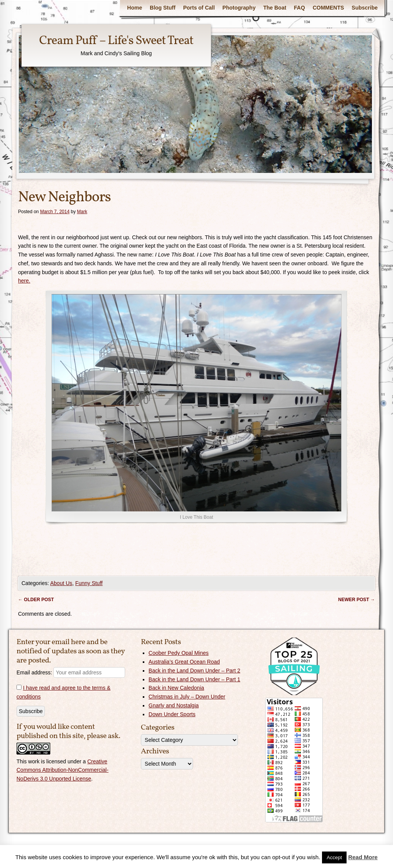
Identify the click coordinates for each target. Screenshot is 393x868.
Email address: (71, 672)
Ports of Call (199, 8)
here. (24, 281)
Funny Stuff (89, 583)
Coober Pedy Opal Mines (178, 653)
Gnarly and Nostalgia (174, 705)
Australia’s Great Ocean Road (184, 662)
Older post (36, 600)
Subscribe (365, 8)
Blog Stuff (163, 8)
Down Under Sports (172, 714)
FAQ (300, 8)
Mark (82, 212)
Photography (239, 8)
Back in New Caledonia (176, 688)
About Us (61, 583)
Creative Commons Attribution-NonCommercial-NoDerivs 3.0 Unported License (63, 770)
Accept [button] (334, 857)
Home (135, 8)
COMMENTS (329, 8)
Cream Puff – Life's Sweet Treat (116, 41)
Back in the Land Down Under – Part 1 (194, 679)
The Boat (275, 8)
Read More (363, 857)
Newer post (357, 600)
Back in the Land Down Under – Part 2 (194, 671)
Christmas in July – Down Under (187, 697)
